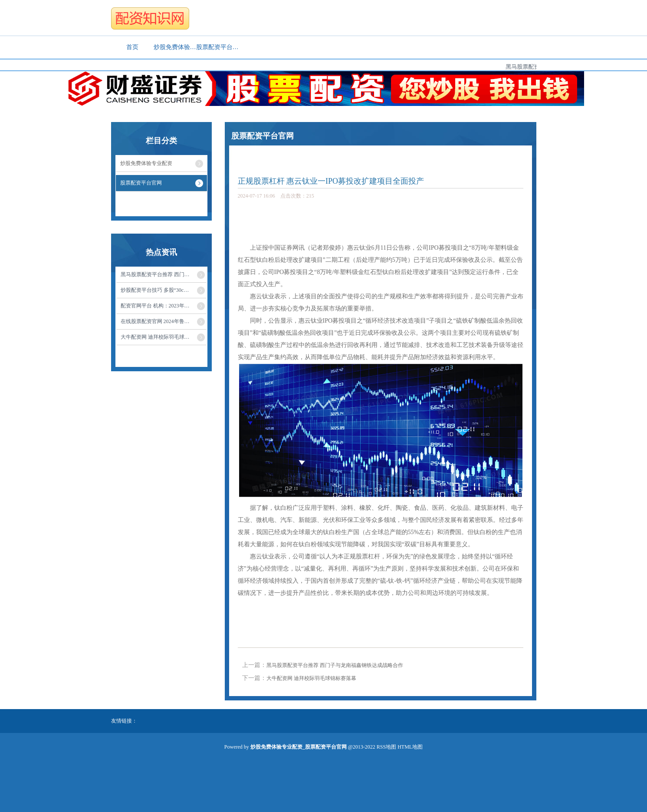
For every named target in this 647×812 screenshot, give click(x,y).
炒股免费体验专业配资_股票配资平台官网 (307, 155)
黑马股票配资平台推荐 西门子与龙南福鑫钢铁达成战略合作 (335, 665)
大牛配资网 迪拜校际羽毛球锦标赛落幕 (311, 678)
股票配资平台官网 (217, 47)
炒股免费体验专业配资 (175, 47)
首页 (132, 47)
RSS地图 (386, 747)
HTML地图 (410, 747)
